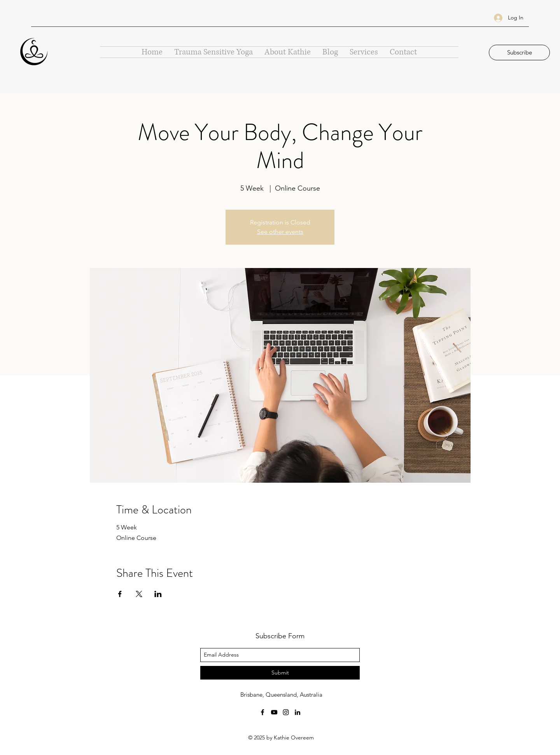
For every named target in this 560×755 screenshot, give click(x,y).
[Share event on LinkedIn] (158, 594)
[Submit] (280, 673)
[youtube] (274, 712)
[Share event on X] (139, 594)
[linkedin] (297, 712)
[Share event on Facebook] (120, 594)
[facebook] (262, 712)
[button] (519, 53)
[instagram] (286, 712)
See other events (280, 232)
